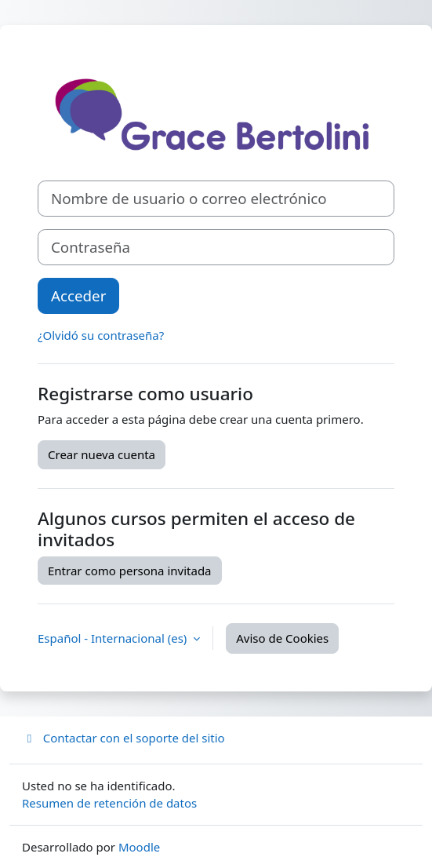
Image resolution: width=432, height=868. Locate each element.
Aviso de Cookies (282, 638)
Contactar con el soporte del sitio (123, 738)
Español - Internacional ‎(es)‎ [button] (114, 638)
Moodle (139, 847)
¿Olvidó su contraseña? (101, 335)
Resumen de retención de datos (109, 803)
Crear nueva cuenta (102, 454)
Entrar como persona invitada (130, 571)
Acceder (78, 295)
